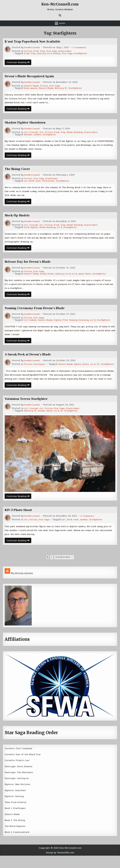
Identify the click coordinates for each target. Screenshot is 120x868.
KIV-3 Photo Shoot (19, 521)
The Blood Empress (16, 838)
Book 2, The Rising (15, 833)
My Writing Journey (22, 585)
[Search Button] (60, 15)
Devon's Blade (32, 86)
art (26, 182)
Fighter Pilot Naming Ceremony (68, 324)
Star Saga (53, 51)
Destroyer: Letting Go (17, 791)
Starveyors (40, 369)
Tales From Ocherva (16, 815)
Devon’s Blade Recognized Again (31, 76)
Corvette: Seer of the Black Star (24, 767)
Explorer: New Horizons (19, 797)
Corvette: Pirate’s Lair (18, 773)
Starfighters (84, 53)
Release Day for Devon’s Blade (29, 265)
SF (67, 371)
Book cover (35, 182)
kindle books (49, 277)
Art (26, 133)
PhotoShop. (50, 182)
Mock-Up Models (18, 218)
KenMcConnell (32, 47)
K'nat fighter (31, 229)
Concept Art (37, 133)
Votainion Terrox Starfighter (28, 410)
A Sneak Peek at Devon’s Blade (29, 359)
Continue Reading (20, 63)
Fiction (28, 51)
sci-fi (62, 229)
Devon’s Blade (13, 826)
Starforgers (53, 180)
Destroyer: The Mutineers (20, 785)
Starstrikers (67, 51)
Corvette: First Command (19, 761)
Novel (52, 422)
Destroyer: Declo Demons (19, 779)
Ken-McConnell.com (60, 4)
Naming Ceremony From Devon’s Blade (37, 312)
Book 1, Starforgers (16, 820)
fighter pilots (50, 371)
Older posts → (64, 570)
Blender (29, 135)
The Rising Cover (18, 170)
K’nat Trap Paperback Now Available (34, 41)
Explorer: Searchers (16, 802)
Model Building (78, 133)
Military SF (64, 88)
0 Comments (81, 47)
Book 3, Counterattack (17, 844)
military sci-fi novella (50, 53)
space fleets (90, 277)
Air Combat (24, 324)
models (39, 135)
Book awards (31, 88)
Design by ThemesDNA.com (60, 865)
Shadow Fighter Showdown (26, 123)
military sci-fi (66, 277)
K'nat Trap (40, 51)
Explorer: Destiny (15, 809)
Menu (62, 23)
